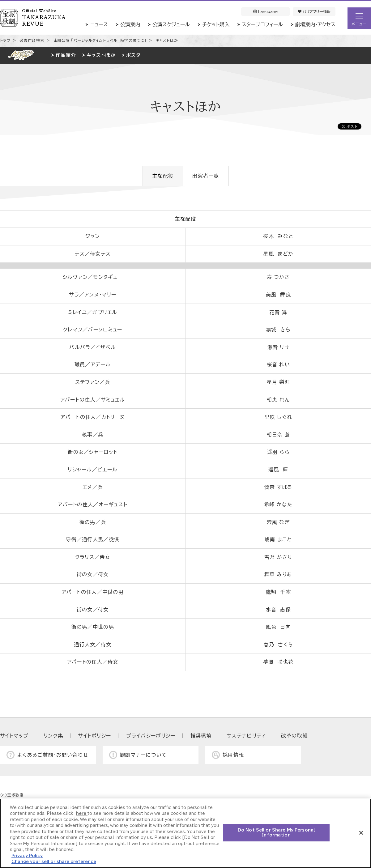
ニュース (99, 24)
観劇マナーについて (144, 755)
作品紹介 (66, 55)
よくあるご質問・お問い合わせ (53, 755)
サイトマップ (14, 736)
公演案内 (130, 24)
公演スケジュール (171, 24)
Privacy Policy (27, 856)
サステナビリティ (246, 736)
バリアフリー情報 (314, 11)
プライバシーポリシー (151, 736)
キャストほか (101, 55)
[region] (185, 833)
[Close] (361, 833)
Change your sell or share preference (54, 862)
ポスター (136, 55)
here (82, 813)
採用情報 (233, 755)
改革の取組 (294, 736)
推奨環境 (201, 736)
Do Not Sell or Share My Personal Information (276, 833)
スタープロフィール (262, 24)
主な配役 (163, 176)
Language (265, 11)
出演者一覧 (206, 176)
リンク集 (53, 736)
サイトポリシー (94, 736)
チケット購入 (216, 24)
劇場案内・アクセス (315, 24)
